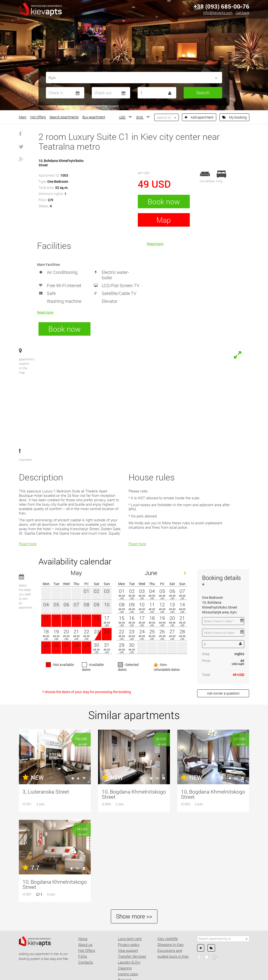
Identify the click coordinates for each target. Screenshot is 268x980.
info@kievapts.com (218, 13)
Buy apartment (94, 117)
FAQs (83, 931)
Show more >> (134, 891)
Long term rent (130, 913)
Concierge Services (133, 960)
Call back (242, 13)
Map (164, 220)
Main (23, 117)
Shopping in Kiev (171, 919)
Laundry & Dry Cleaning (129, 939)
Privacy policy (129, 919)
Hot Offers (38, 117)
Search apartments (64, 117)
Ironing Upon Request (128, 951)
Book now (164, 202)
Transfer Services (132, 931)
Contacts (86, 936)
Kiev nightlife (168, 913)
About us (85, 919)
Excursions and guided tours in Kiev (173, 928)
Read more (45, 312)
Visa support (128, 925)
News (83, 913)
